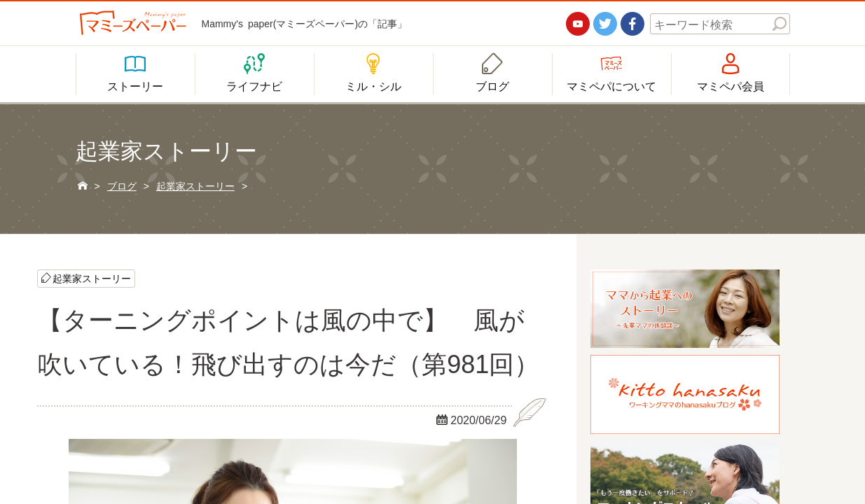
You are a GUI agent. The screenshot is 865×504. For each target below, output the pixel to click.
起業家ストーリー (92, 278)
